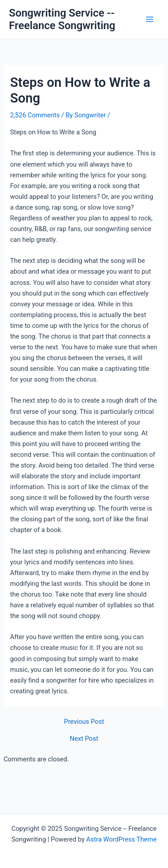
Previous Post (84, 722)
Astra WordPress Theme (121, 839)
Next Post (84, 739)
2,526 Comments (35, 115)
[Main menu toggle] (150, 19)
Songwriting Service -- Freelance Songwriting (62, 19)
